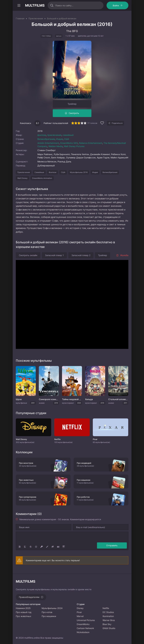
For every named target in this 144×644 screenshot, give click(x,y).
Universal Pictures (86, 620)
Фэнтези (53, 172)
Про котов (47, 612)
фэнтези (42, 135)
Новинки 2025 (23, 608)
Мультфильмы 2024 (52, 608)
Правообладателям (29, 597)
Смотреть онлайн (28, 255)
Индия (59, 139)
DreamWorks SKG (69, 143)
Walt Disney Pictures (74, 146)
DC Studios (108, 612)
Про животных (24, 616)
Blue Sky (107, 624)
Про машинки (49, 616)
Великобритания (46, 139)
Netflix (106, 608)
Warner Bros (109, 620)
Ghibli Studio (109, 628)
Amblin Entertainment (48, 143)
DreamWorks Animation (42, 178)
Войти (116, 5)
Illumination (108, 616)
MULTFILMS (35, 5)
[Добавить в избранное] (102, 123)
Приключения (24, 172)
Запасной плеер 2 (81, 255)
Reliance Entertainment (91, 143)
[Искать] (52, 5)
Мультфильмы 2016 (79, 172)
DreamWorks (83, 624)
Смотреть (74, 113)
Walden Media (56, 146)
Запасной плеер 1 (54, 255)
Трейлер (72, 104)
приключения (54, 135)
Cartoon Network (85, 628)
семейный (68, 135)
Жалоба (122, 255)
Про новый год (24, 612)
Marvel (80, 616)
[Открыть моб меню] (19, 5)
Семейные (39, 172)
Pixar (79, 612)
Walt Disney (22, 178)
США (67, 139)
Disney (80, 608)
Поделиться (117, 123)
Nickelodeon (83, 632)
